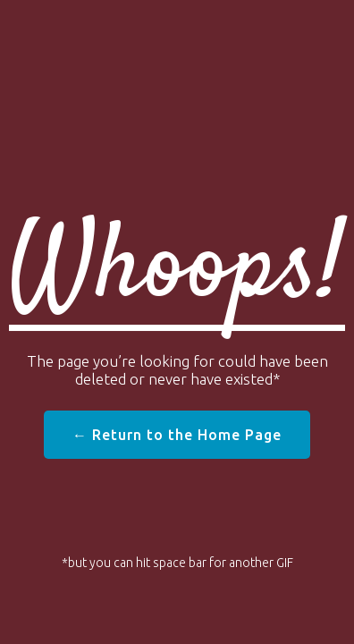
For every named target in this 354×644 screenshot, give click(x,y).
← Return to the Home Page (177, 435)
